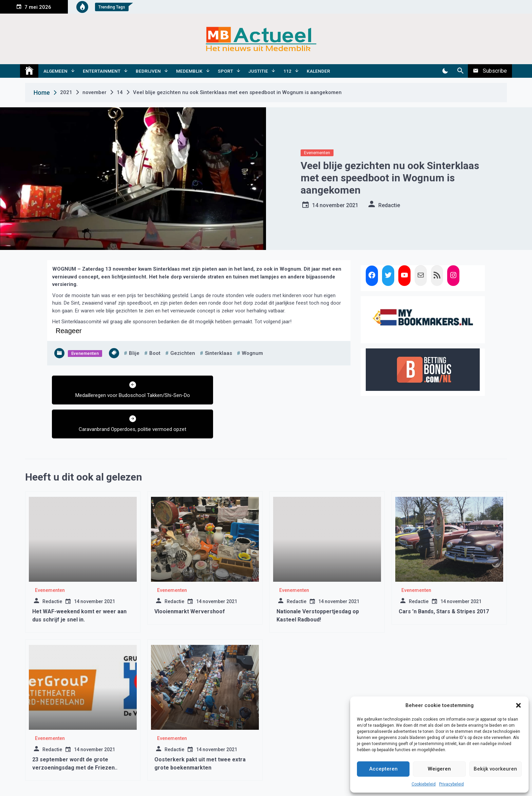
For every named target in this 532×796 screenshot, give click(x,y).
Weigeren (439, 769)
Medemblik (189, 71)
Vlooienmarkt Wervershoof (190, 577)
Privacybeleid (451, 784)
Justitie (258, 71)
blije (134, 353)
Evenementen (317, 153)
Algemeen (55, 71)
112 (287, 71)
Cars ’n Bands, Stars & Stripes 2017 (444, 577)
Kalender (318, 71)
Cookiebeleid (424, 784)
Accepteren (383, 769)
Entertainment (102, 71)
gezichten (183, 353)
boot (155, 353)
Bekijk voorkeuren (495, 769)
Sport (225, 71)
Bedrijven (148, 71)
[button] (518, 705)
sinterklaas (218, 353)
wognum (252, 353)
